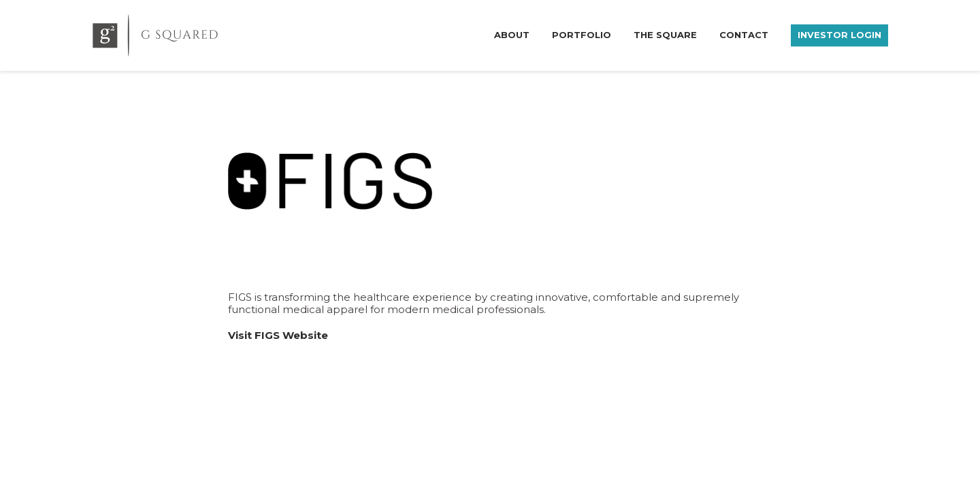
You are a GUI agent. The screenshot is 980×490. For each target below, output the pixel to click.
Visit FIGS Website (278, 335)
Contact (744, 34)
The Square (665, 34)
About (512, 34)
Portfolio (582, 34)
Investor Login (839, 34)
